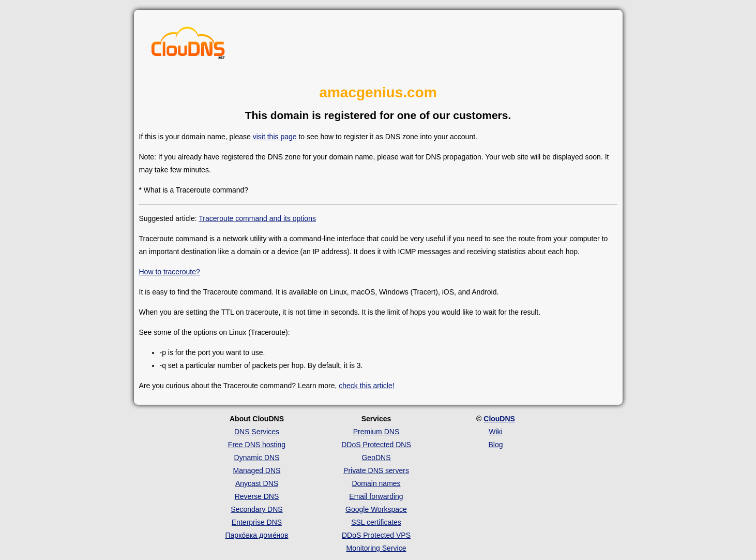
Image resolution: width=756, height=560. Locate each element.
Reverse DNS (257, 496)
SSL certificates (376, 522)
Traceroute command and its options (257, 218)
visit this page (275, 137)
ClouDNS (499, 419)
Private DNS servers (376, 470)
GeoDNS (376, 458)
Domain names (376, 483)
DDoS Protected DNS (376, 445)
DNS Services (257, 432)
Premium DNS (376, 432)
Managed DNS (257, 470)
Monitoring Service (376, 548)
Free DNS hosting (257, 445)
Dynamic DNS (257, 458)
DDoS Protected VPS (376, 535)
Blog (495, 445)
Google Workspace (376, 509)
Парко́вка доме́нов (257, 535)
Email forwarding (376, 496)
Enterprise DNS (257, 522)
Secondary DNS (256, 509)
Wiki (495, 432)
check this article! (366, 386)
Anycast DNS (257, 483)
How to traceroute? (170, 272)
